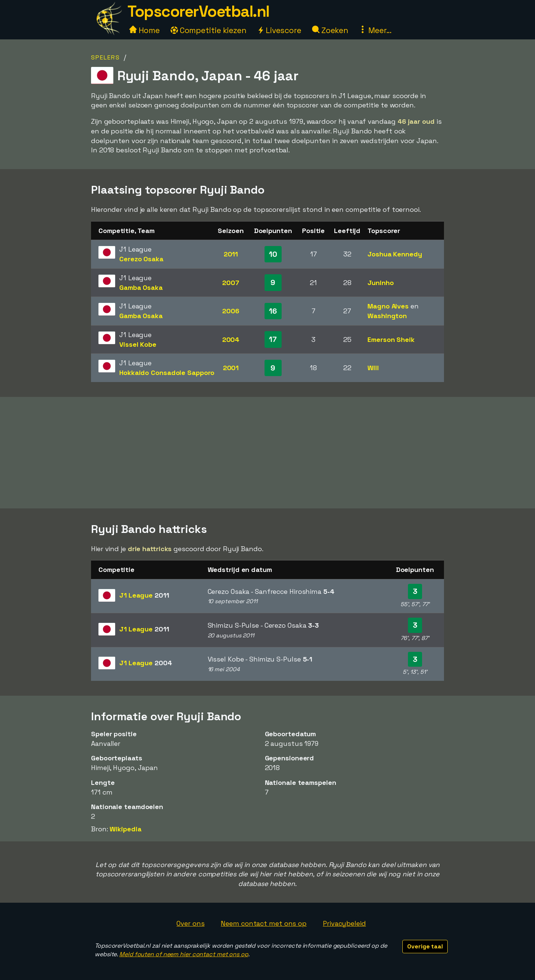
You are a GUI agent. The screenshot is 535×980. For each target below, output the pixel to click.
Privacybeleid (344, 923)
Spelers (106, 57)
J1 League (144, 595)
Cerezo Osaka (141, 259)
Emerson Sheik (391, 339)
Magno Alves (388, 306)
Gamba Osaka (141, 287)
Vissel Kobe (138, 344)
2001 (231, 368)
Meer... (375, 30)
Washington (387, 316)
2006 (231, 311)
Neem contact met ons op (264, 923)
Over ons (190, 923)
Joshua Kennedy (395, 254)
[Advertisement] (267, 453)
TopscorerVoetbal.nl (198, 11)
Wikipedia (125, 829)
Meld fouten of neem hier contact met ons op (184, 954)
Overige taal (425, 946)
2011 (231, 254)
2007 (231, 283)
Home (145, 30)
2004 (231, 339)
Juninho (380, 283)
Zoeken (330, 30)
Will (373, 368)
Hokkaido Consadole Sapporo (167, 373)
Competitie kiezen (208, 30)
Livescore (279, 30)
